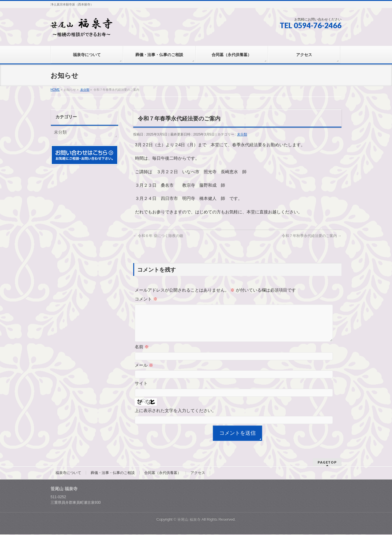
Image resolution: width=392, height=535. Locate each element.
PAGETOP (327, 463)
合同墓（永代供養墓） (163, 473)
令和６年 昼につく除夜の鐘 (158, 236)
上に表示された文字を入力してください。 (175, 418)
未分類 (242, 134)
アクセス (198, 473)
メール (144, 373)
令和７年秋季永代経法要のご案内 (312, 236)
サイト (141, 391)
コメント (146, 299)
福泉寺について (68, 473)
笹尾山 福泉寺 (189, 520)
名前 (142, 354)
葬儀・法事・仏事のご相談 (113, 473)
